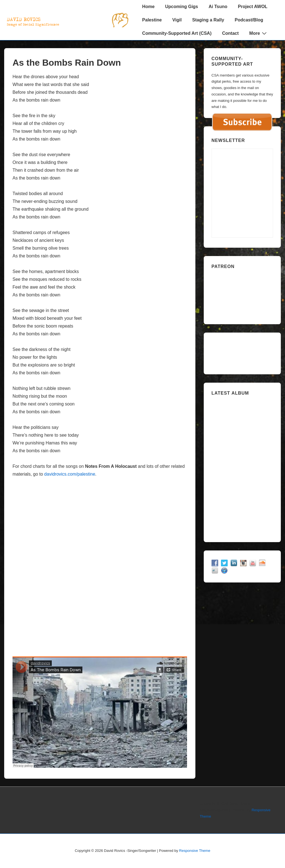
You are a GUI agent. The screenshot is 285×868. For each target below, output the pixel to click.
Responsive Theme (195, 851)
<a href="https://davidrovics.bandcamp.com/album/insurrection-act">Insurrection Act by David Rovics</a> (242, 467)
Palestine (152, 20)
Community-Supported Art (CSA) (177, 33)
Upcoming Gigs (181, 7)
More (259, 33)
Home (148, 7)
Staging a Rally (208, 20)
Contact (230, 33)
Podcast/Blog (249, 20)
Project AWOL (253, 7)
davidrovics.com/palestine (70, 474)
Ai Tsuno (218, 7)
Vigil (177, 20)
